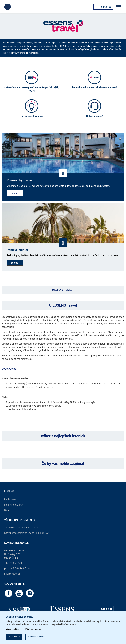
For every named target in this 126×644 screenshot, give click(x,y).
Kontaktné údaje (16, 543)
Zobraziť (15, 193)
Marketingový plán (14, 505)
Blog (6, 510)
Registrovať (10, 499)
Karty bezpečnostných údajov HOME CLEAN (27, 533)
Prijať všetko (14, 637)
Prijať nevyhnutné (33, 629)
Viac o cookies (12, 629)
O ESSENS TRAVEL (63, 290)
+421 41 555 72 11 (14, 563)
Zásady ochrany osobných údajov (21, 528)
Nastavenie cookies (37, 637)
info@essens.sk (12, 574)
